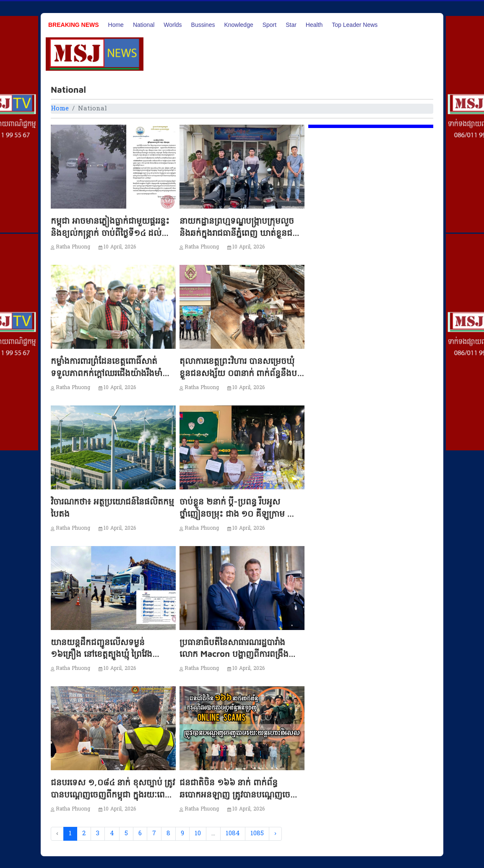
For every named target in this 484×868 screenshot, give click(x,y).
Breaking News (74, 25)
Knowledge (238, 25)
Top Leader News (355, 25)
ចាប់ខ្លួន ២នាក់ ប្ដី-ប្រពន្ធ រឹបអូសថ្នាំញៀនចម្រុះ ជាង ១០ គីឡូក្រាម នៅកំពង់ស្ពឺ (238, 514)
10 (198, 834)
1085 (257, 834)
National (144, 25)
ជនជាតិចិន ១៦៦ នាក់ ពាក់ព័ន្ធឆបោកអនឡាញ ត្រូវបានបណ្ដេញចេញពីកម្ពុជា (242, 794)
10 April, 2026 (120, 247)
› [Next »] (275, 834)
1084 (233, 834)
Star (291, 25)
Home (116, 25)
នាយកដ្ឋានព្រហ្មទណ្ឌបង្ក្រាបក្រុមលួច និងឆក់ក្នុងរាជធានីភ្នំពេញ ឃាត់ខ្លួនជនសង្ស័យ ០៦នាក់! (239, 233)
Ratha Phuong (73, 247)
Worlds (173, 25)
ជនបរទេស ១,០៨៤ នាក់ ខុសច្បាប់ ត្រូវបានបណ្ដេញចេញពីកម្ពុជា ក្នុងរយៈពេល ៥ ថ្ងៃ (113, 794)
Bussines (203, 25)
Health (314, 25)
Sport (269, 25)
